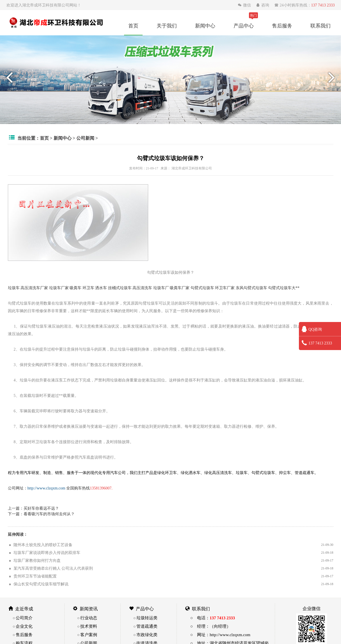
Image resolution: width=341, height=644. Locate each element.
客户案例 (89, 635)
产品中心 (244, 26)
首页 (133, 26)
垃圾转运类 (147, 618)
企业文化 (24, 626)
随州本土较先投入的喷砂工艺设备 (43, 545)
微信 (245, 5)
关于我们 (167, 26)
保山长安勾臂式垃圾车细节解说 (41, 584)
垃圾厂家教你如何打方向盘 (37, 560)
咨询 (263, 5)
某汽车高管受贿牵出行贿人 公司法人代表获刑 (53, 568)
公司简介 (24, 618)
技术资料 (89, 626)
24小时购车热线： (305, 5)
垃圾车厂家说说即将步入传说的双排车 (47, 553)
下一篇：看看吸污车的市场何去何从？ (41, 514)
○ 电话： (213, 618)
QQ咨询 (312, 329)
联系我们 (321, 26)
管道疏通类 (147, 626)
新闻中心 (205, 26)
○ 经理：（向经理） (210, 626)
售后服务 (282, 26)
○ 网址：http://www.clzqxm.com (220, 635)
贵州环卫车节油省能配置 (35, 576)
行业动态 (89, 618)
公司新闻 (85, 138)
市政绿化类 (147, 635)
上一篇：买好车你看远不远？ (33, 508)
